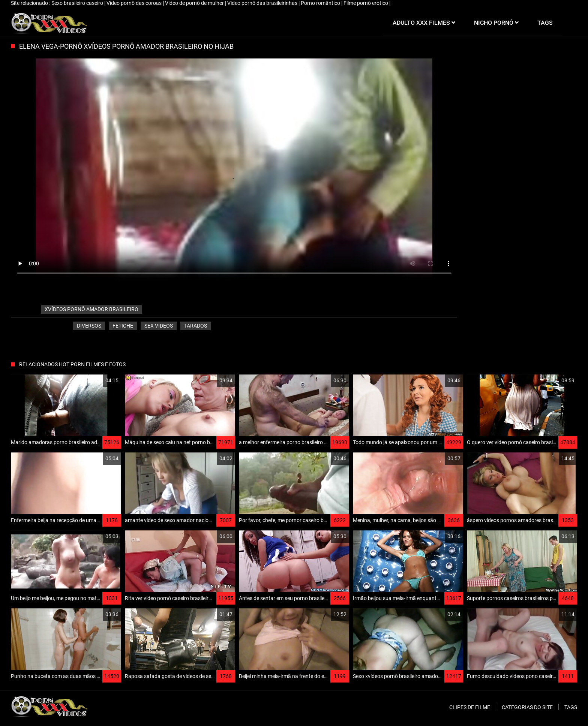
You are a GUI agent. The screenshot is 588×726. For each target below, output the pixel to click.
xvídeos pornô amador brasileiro (91, 309)
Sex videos (159, 326)
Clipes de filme (470, 707)
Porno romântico (321, 3)
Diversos (89, 326)
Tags (571, 707)
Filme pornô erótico (366, 3)
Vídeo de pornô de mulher (195, 3)
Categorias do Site (527, 707)
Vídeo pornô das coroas (135, 3)
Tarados (196, 326)
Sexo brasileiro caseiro (78, 3)
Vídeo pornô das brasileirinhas (263, 3)
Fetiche (123, 326)
